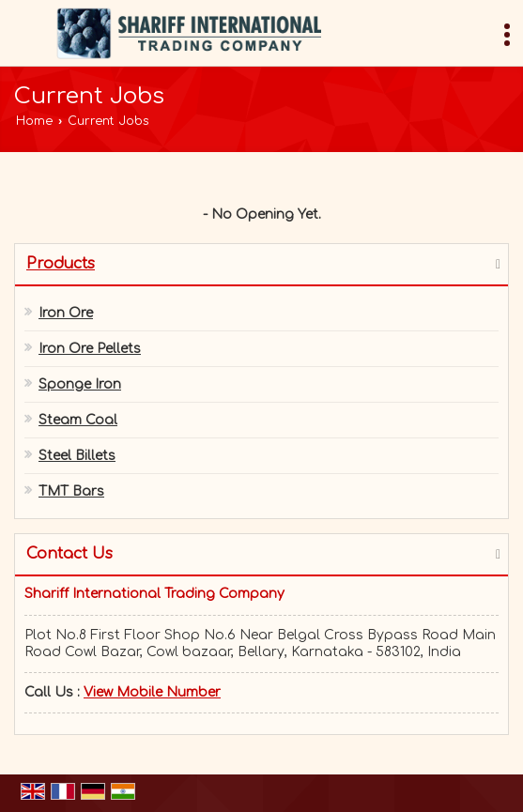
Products (61, 264)
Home (34, 121)
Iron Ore (66, 313)
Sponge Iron (80, 384)
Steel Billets (77, 456)
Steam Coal (78, 420)
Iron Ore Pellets (90, 349)
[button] (152, 692)
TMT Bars (71, 491)
